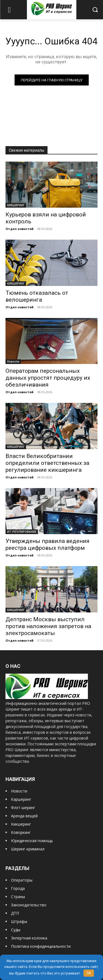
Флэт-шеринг (23, 808)
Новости (13, 362)
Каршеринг (21, 799)
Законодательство (29, 905)
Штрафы (19, 921)
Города (18, 888)
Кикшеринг (21, 824)
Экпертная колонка (29, 938)
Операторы (22, 880)
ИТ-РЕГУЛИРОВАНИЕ (22, 532)
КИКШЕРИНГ (16, 205)
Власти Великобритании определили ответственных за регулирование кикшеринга (47, 463)
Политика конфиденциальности (41, 946)
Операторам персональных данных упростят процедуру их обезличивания (48, 378)
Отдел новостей (20, 229)
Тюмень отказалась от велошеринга (37, 296)
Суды (16, 930)
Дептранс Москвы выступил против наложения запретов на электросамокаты (48, 626)
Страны (18, 897)
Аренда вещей (24, 816)
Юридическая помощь (32, 841)
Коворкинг (21, 832)
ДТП (15, 913)
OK (89, 973)
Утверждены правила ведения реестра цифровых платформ (48, 544)
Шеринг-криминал (28, 849)
